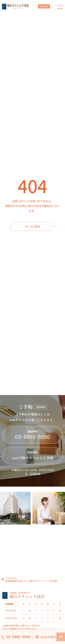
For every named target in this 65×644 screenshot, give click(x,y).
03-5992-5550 (18, 637)
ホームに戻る (33, 226)
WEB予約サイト (51, 637)
